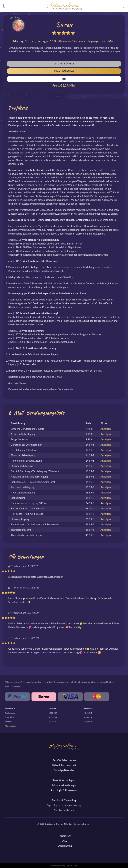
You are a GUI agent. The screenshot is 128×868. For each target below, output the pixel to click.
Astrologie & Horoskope (64, 790)
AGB (65, 841)
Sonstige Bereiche (64, 770)
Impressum (65, 836)
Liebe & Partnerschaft (64, 765)
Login (125, 7)
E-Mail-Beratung (64, 71)
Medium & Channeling (64, 800)
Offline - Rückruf (64, 64)
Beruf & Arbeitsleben (64, 760)
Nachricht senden (64, 79)
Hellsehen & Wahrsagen (64, 785)
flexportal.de (71, 866)
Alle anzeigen (10, 726)
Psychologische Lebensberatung (64, 805)
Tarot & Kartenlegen (64, 780)
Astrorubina (64, 6)
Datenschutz (65, 846)
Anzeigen (106, 429)
